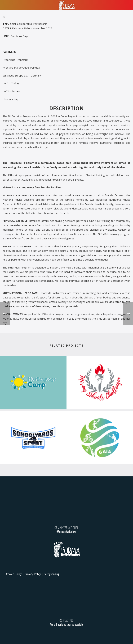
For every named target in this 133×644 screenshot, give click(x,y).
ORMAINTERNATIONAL (67, 528)
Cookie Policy (14, 574)
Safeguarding (52, 574)
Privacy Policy (33, 574)
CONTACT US (66, 620)
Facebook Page (20, 36)
